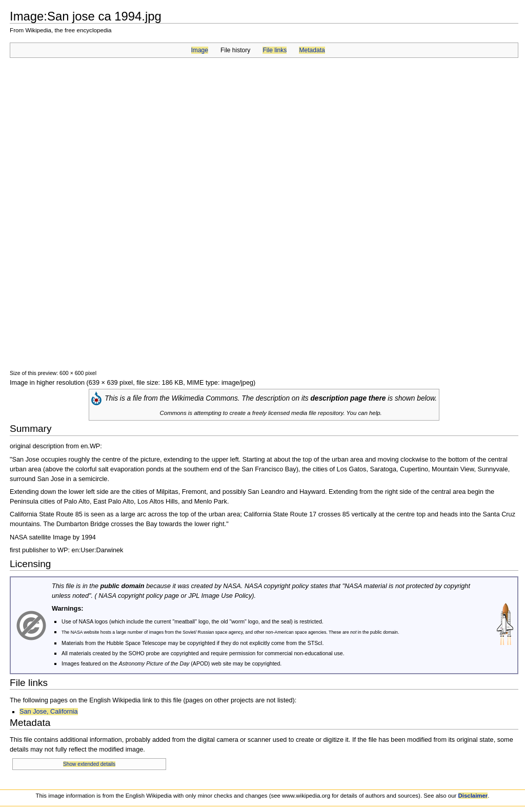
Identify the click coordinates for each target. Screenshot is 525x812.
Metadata (312, 50)
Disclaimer (473, 796)
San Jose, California (49, 712)
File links (275, 50)
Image (200, 50)
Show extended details (89, 764)
